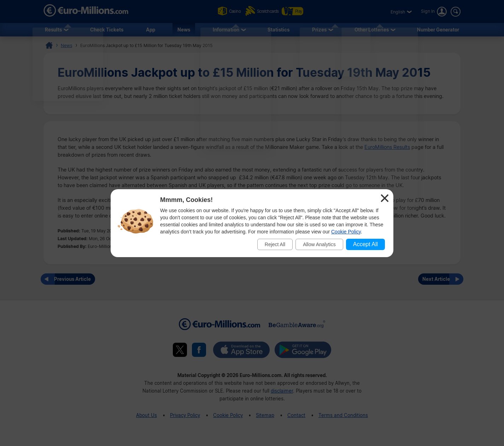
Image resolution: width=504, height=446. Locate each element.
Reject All (275, 244)
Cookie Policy (346, 232)
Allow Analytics (319, 244)
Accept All (365, 244)
